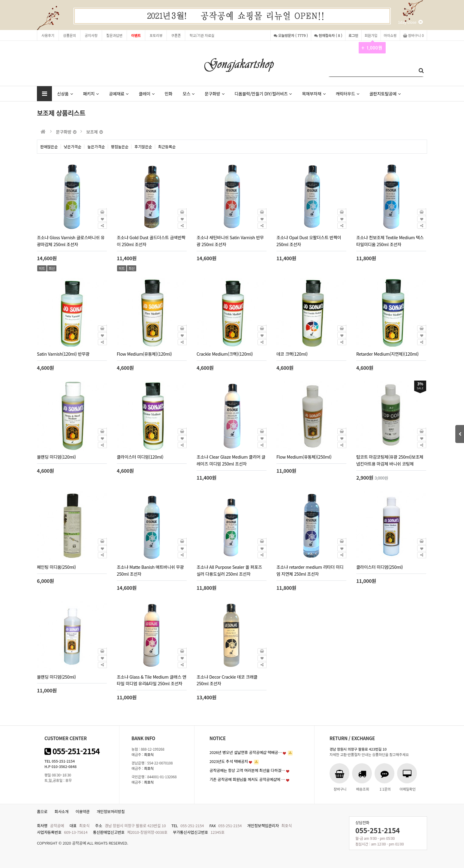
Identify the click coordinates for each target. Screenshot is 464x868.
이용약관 (83, 811)
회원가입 (371, 37)
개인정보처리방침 (111, 811)
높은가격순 (96, 147)
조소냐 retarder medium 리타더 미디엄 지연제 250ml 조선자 (310, 570)
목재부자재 (314, 93)
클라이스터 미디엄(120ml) (140, 457)
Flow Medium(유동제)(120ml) (144, 354)
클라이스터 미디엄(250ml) (380, 567)
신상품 (65, 93)
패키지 (91, 93)
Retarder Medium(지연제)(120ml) (387, 354)
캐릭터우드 (347, 93)
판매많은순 (49, 147)
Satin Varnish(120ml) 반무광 (63, 354)
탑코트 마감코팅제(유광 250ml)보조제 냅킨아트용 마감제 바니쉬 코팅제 (390, 460)
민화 (169, 93)
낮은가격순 (73, 147)
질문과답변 (114, 35)
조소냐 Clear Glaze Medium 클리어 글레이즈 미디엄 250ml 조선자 (231, 460)
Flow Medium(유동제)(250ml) (304, 457)
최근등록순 (167, 147)
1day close (410, 22)
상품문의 (69, 35)
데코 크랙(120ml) (292, 354)
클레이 (146, 93)
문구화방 (214, 93)
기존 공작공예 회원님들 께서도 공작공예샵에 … (247, 779)
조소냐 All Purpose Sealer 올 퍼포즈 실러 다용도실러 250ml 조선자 (229, 570)
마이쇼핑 (390, 35)
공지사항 (91, 35)
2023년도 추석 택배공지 (229, 761)
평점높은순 (120, 147)
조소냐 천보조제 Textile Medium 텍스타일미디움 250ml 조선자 (390, 241)
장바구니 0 (413, 35)
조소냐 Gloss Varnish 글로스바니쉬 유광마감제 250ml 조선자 (71, 241)
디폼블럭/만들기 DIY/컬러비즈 (263, 93)
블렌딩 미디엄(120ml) (56, 457)
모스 (188, 93)
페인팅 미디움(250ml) (56, 567)
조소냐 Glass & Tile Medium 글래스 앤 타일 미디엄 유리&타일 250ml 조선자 (152, 680)
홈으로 (42, 811)
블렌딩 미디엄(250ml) (56, 677)
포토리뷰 (156, 35)
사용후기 (48, 35)
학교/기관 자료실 (202, 35)
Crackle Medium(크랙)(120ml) (225, 354)
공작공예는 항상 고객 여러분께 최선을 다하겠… (247, 770)
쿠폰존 (176, 35)
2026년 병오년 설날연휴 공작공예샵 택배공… (246, 752)
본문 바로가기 (0, 0)
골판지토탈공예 (385, 93)
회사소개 (62, 811)
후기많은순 (143, 147)
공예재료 (119, 93)
